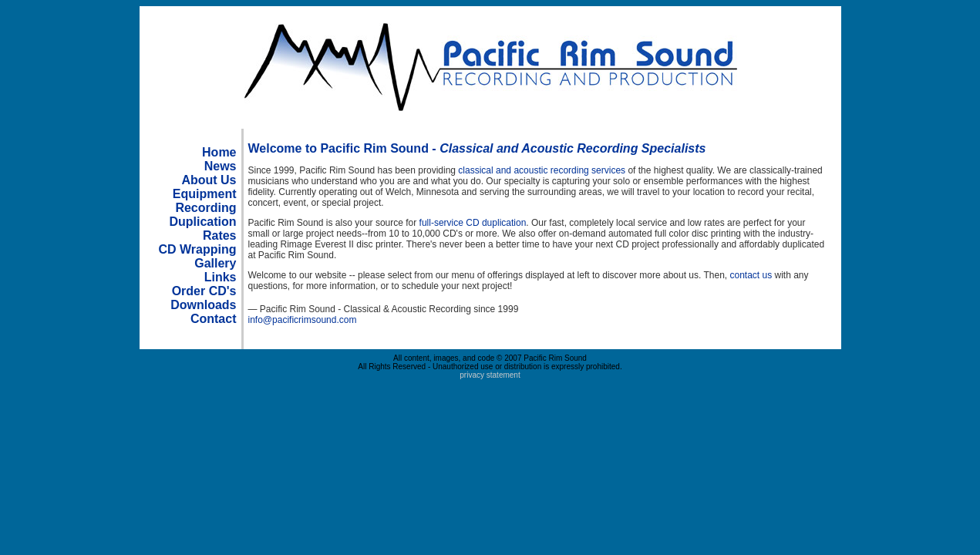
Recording (205, 208)
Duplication (202, 222)
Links (221, 277)
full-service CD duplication (473, 223)
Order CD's (204, 291)
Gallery (215, 263)
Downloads (203, 305)
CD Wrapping (197, 249)
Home (219, 152)
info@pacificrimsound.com (303, 320)
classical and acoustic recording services (542, 170)
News (221, 166)
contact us (751, 275)
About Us (209, 180)
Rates (220, 235)
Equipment (205, 194)
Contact (214, 319)
